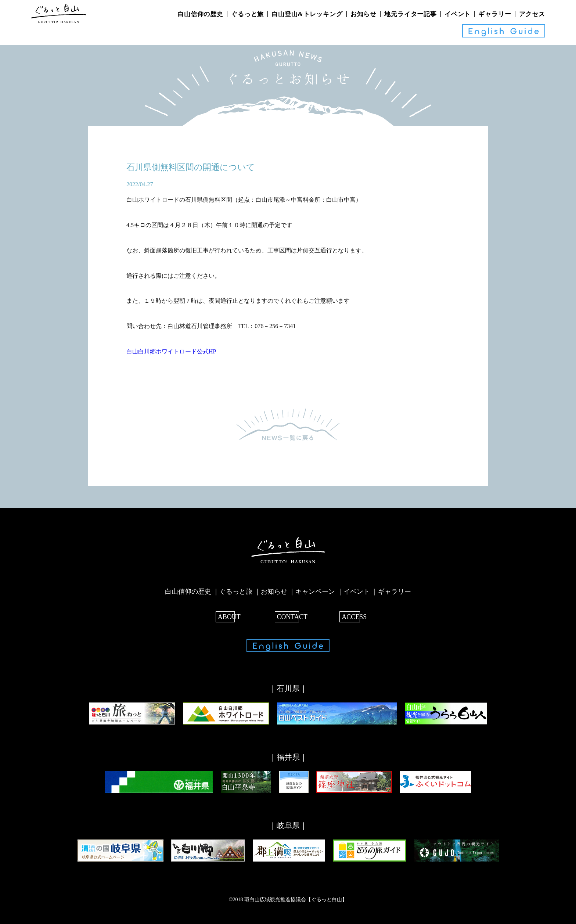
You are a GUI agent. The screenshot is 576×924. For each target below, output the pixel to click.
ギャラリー (495, 14)
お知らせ (363, 14)
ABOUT (227, 616)
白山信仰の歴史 (200, 14)
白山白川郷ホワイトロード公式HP (171, 351)
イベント (458, 14)
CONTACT (288, 616)
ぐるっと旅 (247, 14)
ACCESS (349, 616)
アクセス (532, 14)
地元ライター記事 (411, 14)
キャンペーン (315, 591)
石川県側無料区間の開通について (193, 167)
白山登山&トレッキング (307, 14)
